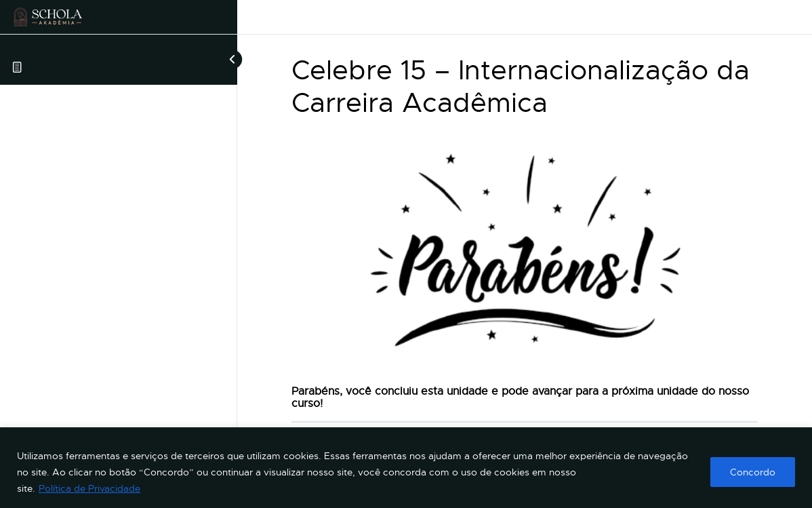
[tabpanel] (525, 272)
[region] (406, 468)
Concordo (753, 472)
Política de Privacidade (89, 488)
